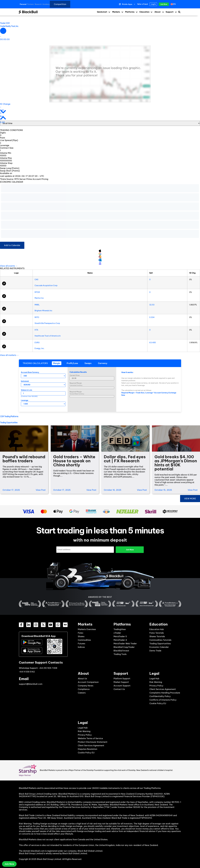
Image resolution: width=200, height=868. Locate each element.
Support (170, 12)
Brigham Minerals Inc (43, 311)
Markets (116, 12)
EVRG (37, 343)
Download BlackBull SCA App (39, 636)
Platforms (130, 12)
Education (144, 12)
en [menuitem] (174, 4)
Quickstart (102, 12)
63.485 (153, 343)
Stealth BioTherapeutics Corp (47, 323)
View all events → (9, 266)
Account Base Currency (30, 372)
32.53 (152, 305)
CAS (36, 280)
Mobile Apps (127, 4)
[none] (174, 4)
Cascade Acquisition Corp (46, 285)
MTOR (37, 292)
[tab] (57, 363)
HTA (36, 330)
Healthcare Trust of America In (48, 336)
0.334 (152, 317)
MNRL (37, 305)
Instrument (25, 381)
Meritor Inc (39, 298)
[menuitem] (174, 4)
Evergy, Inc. (40, 348)
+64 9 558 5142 (27, 672)
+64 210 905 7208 (48, 668)
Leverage (25, 400)
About (158, 12)
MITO (37, 317)
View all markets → (9, 355)
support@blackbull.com (31, 684)
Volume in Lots (26, 390)
